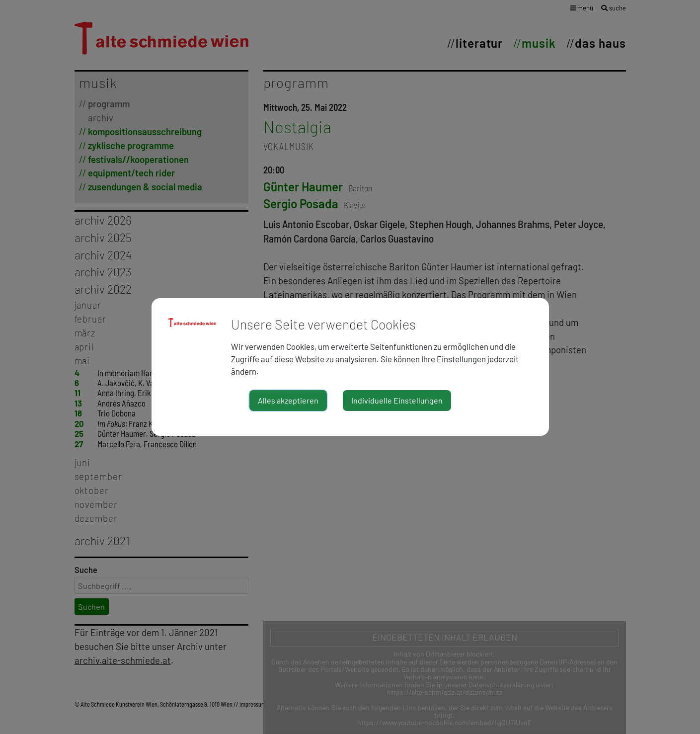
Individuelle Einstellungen (397, 400)
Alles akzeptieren (288, 400)
